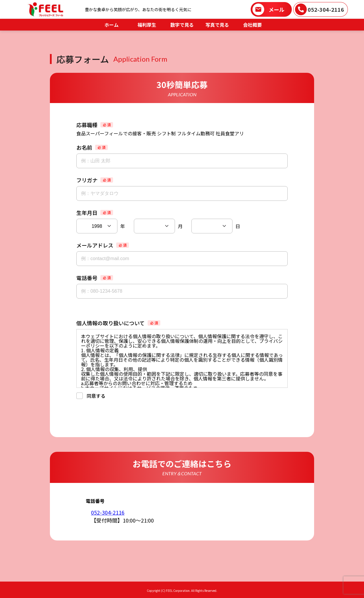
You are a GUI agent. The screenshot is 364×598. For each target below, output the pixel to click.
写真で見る (217, 25)
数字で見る (182, 25)
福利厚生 (147, 25)
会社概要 (252, 25)
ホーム (112, 25)
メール (277, 9)
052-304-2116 (326, 9)
